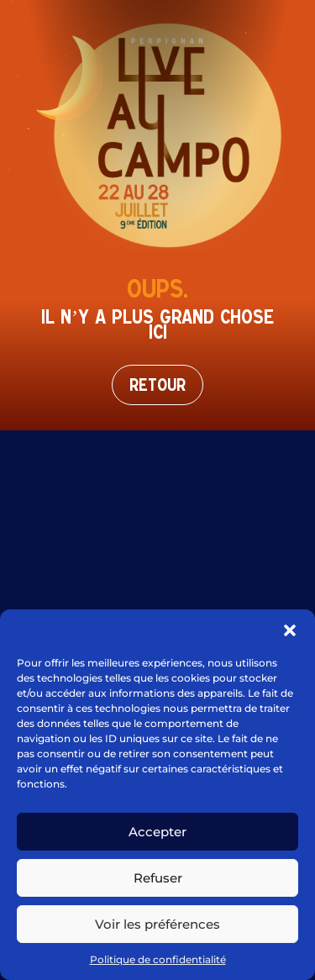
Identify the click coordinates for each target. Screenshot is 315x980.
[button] (290, 630)
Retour (157, 385)
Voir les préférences (157, 924)
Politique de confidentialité (158, 959)
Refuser (158, 878)
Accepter (157, 832)
